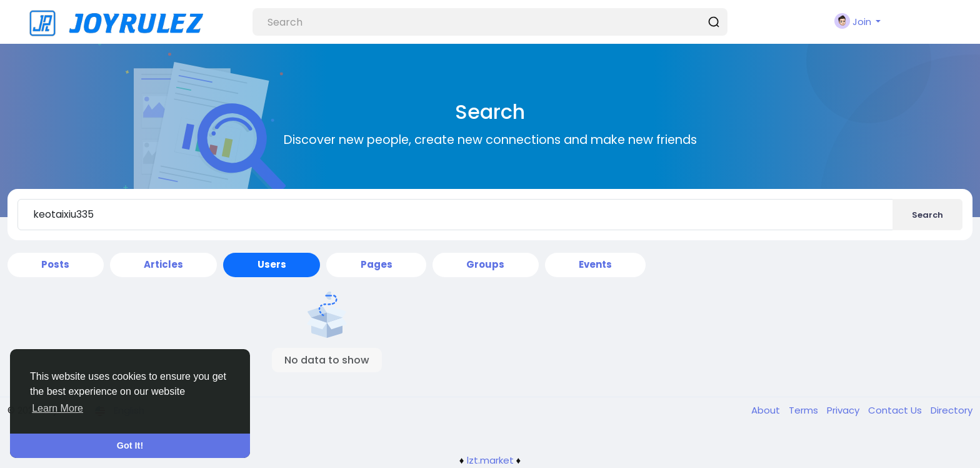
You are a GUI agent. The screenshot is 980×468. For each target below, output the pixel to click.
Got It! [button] (130, 445)
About (767, 410)
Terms (805, 410)
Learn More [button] (57, 408)
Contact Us (896, 410)
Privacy (844, 410)
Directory (952, 410)
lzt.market (490, 460)
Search (927, 215)
